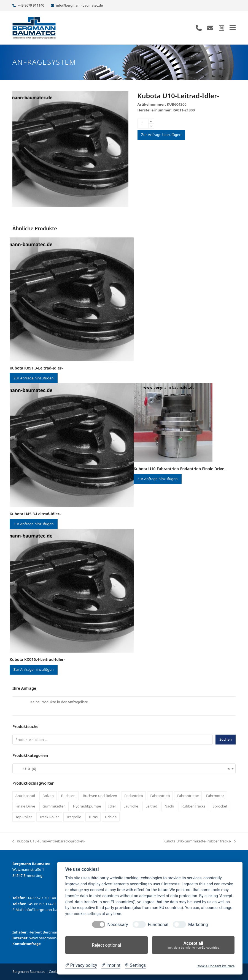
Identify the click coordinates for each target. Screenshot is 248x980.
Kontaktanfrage (27, 944)
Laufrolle (131, 806)
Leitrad (151, 806)
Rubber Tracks (193, 806)
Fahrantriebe (188, 796)
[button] (233, 28)
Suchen (226, 739)
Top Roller (24, 817)
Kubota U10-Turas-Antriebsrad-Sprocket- (48, 841)
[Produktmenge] (143, 124)
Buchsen (68, 796)
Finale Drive (25, 806)
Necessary (118, 925)
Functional (158, 925)
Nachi (169, 806)
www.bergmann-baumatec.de (55, 938)
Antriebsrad (25, 796)
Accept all (193, 945)
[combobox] (124, 768)
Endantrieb (134, 796)
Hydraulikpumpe (87, 806)
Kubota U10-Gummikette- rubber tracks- (200, 841)
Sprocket (220, 806)
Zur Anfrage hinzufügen (161, 135)
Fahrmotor (215, 796)
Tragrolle (74, 817)
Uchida (111, 817)
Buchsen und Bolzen (100, 796)
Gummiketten (54, 806)
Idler (112, 806)
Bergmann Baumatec (29, 972)
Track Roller (49, 817)
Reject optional (106, 945)
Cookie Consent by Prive (215, 966)
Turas (93, 817)
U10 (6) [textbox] (122, 769)
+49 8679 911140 (31, 5)
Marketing (198, 925)
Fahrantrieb (160, 796)
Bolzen (48, 796)
